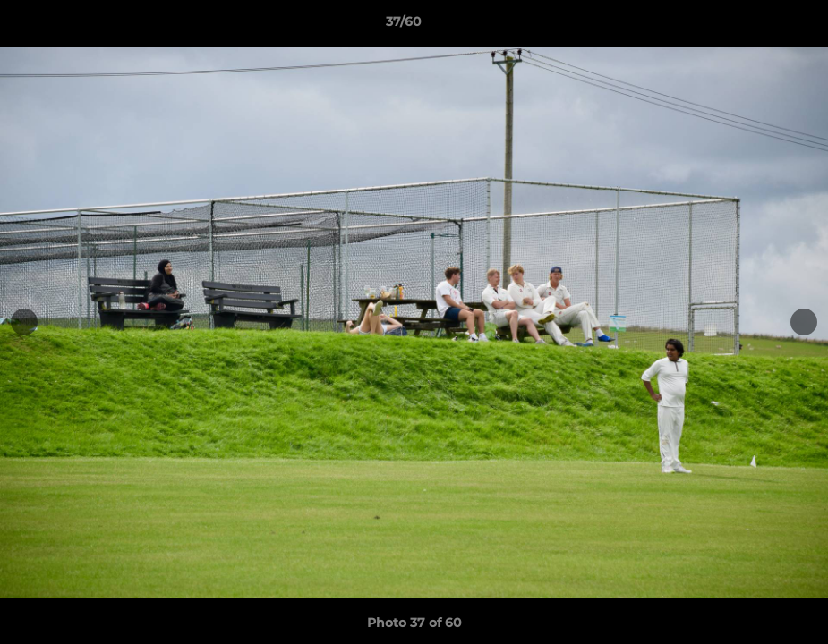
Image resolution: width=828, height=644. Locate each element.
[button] (753, 26)
